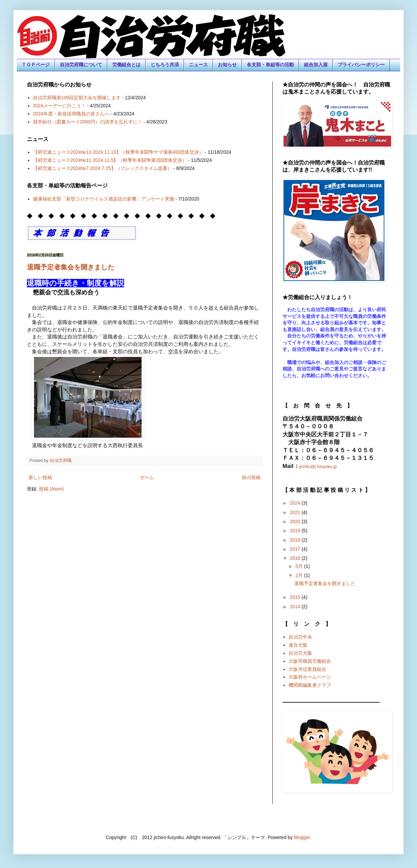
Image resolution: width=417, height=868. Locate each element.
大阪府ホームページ (310, 677)
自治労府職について (81, 65)
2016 (296, 558)
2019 (296, 531)
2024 (296, 503)
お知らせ (227, 65)
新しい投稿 (40, 477)
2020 (296, 521)
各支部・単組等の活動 (270, 65)
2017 (296, 549)
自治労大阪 (300, 653)
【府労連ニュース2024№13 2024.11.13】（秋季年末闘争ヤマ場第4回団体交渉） (118, 152)
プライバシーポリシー (361, 65)
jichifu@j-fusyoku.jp (318, 466)
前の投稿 (251, 477)
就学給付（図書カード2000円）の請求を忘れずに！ (88, 122)
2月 (300, 575)
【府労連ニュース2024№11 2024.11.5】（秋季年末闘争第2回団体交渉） (110, 160)
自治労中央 (300, 637)
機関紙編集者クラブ (310, 685)
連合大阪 (298, 645)
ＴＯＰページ (36, 65)
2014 (296, 607)
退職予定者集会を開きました (71, 267)
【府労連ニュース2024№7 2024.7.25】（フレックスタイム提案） (103, 168)
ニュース (198, 65)
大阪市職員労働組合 (310, 661)
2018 (296, 540)
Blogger (302, 837)
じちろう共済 (165, 65)
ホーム (147, 477)
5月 (300, 566)
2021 (296, 512)
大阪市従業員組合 (307, 669)
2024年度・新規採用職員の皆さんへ (71, 114)
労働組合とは (126, 65)
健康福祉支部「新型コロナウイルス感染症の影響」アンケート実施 (104, 199)
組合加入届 (316, 65)
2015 (296, 597)
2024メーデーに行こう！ (59, 106)
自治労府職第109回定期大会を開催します (77, 98)
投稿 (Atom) (51, 489)
